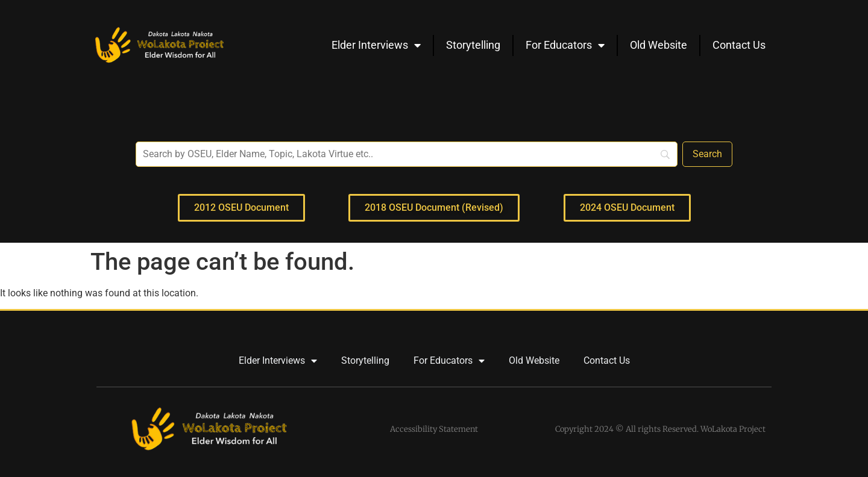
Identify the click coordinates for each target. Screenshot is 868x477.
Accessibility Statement (434, 429)
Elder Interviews (376, 45)
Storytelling (473, 45)
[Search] (707, 154)
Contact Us (739, 45)
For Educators (565, 45)
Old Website (659, 45)
